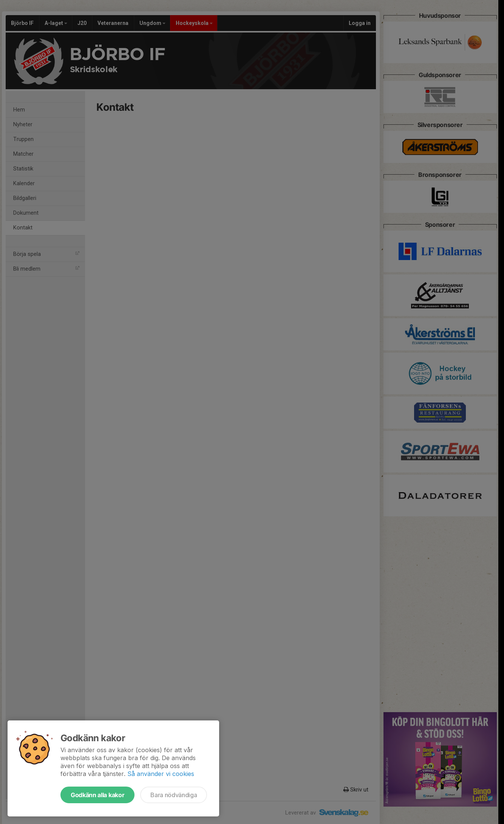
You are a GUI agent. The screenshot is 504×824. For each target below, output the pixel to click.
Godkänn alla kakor (97, 795)
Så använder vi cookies (161, 774)
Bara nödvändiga (174, 795)
